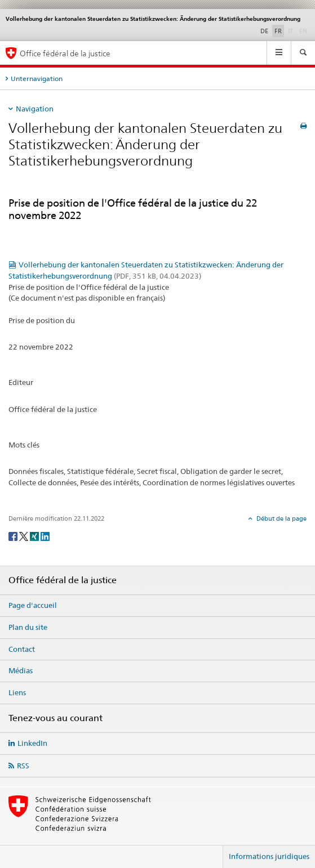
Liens (17, 692)
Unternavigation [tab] (37, 79)
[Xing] (35, 536)
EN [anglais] (304, 30)
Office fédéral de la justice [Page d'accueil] (65, 53)
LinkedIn (32, 743)
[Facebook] (14, 536)
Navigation (35, 109)
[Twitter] (25, 536)
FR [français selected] (278, 31)
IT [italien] (292, 30)
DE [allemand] (264, 31)
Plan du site (28, 627)
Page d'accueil (33, 605)
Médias (21, 670)
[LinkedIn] (45, 536)
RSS (23, 766)
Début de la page (281, 518)
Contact (22, 649)
